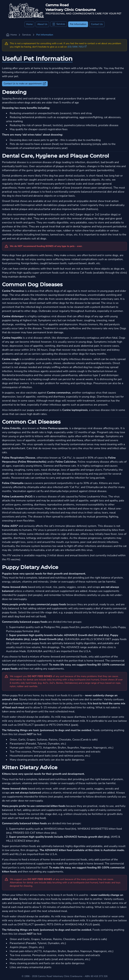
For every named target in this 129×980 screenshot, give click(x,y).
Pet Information (78, 24)
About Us (42, 24)
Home (29, 24)
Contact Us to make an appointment (25, 84)
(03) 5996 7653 (77, 47)
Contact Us (97, 24)
